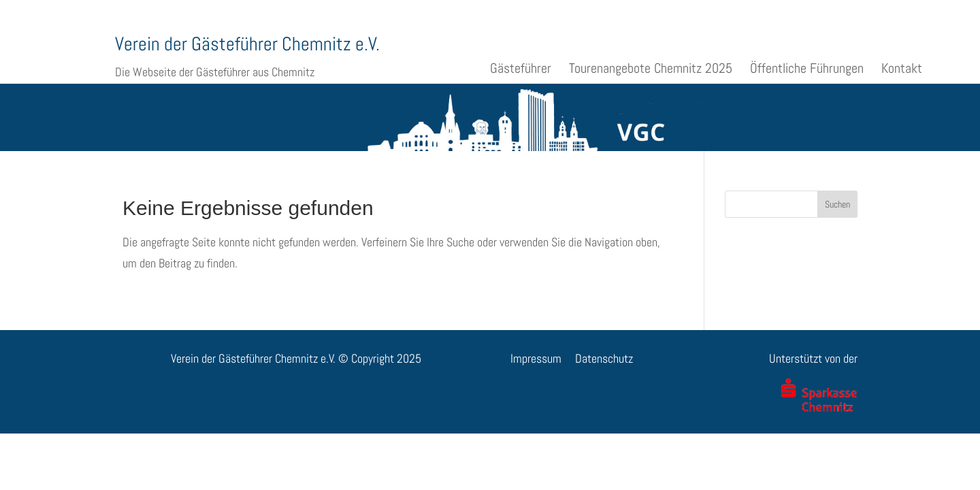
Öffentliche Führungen (807, 68)
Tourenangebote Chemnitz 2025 (651, 68)
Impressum (536, 358)
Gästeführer (521, 68)
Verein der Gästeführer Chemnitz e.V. (247, 44)
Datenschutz (604, 358)
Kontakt (902, 68)
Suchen (837, 204)
